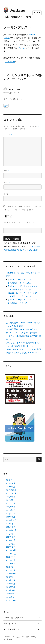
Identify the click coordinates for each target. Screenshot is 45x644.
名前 (6, 171)
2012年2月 (11, 567)
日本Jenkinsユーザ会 (17, 17)
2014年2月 (11, 527)
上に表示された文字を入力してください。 (19, 222)
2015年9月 (11, 510)
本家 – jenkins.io (11, 624)
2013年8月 (11, 537)
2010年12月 (11, 597)
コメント (8, 135)
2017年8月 (11, 500)
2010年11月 (11, 600)
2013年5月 (11, 544)
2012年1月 (10, 570)
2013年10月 (11, 530)
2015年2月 (11, 513)
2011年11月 (11, 577)
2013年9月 (11, 533)
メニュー (37, 13)
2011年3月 (10, 590)
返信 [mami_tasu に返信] (6, 106)
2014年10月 (11, 520)
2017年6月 (11, 507)
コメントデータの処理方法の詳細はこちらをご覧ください (22, 250)
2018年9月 (11, 480)
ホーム (6, 612)
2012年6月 (11, 564)
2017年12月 (11, 490)
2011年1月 (10, 594)
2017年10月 (11, 493)
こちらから (10, 61)
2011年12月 (11, 574)
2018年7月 (11, 487)
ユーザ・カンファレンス (14, 618)
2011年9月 (10, 580)
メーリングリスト (11, 629)
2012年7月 (11, 560)
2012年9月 (11, 557)
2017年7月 (10, 503)
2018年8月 (11, 483)
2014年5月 (11, 523)
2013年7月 (10, 540)
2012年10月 (11, 554)
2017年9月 (11, 497)
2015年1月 (10, 517)
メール (7, 182)
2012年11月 (11, 550)
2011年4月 (10, 587)
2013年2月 (11, 547)
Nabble (22, 48)
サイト (6, 194)
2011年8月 (10, 584)
